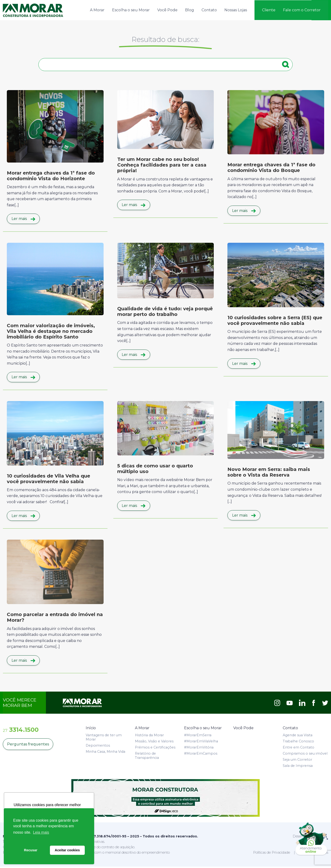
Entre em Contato (299, 749)
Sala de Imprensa (298, 767)
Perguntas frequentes (28, 746)
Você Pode (167, 10)
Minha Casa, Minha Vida (105, 753)
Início (91, 729)
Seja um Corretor (297, 761)
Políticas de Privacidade (272, 854)
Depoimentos (98, 747)
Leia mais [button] (41, 832)
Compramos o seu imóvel (305, 755)
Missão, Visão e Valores (154, 743)
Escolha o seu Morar (131, 10)
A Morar (97, 10)
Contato (209, 10)
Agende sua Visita (298, 737)
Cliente (269, 10)
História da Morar (149, 737)
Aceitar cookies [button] (67, 850)
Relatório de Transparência (147, 757)
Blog (190, 10)
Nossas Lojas (236, 10)
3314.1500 (21, 731)
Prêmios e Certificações (155, 749)
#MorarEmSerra (198, 737)
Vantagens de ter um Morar (104, 739)
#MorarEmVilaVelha (201, 743)
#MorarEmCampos (201, 755)
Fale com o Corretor (302, 10)
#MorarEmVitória (199, 749)
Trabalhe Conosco (298, 743)
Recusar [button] (31, 850)
